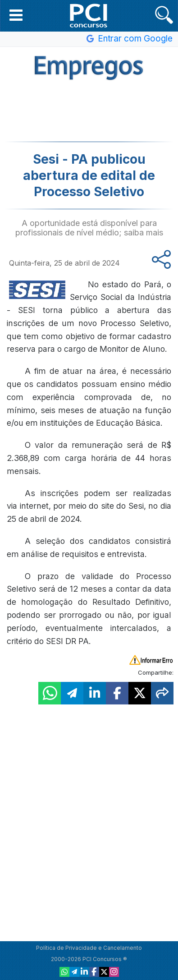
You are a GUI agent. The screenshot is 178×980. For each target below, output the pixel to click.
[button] (16, 15)
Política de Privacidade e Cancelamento (89, 948)
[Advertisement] (89, 110)
